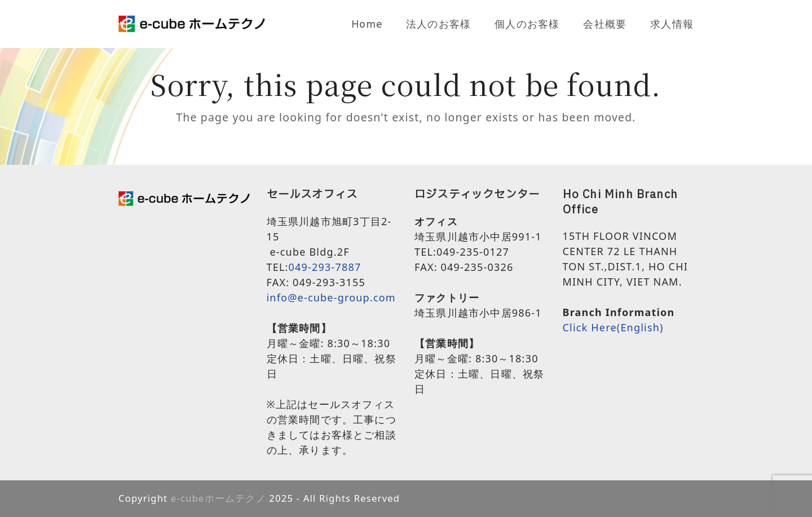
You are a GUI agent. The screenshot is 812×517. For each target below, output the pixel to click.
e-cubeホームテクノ (219, 498)
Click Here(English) (613, 327)
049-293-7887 (325, 267)
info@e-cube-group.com (331, 297)
